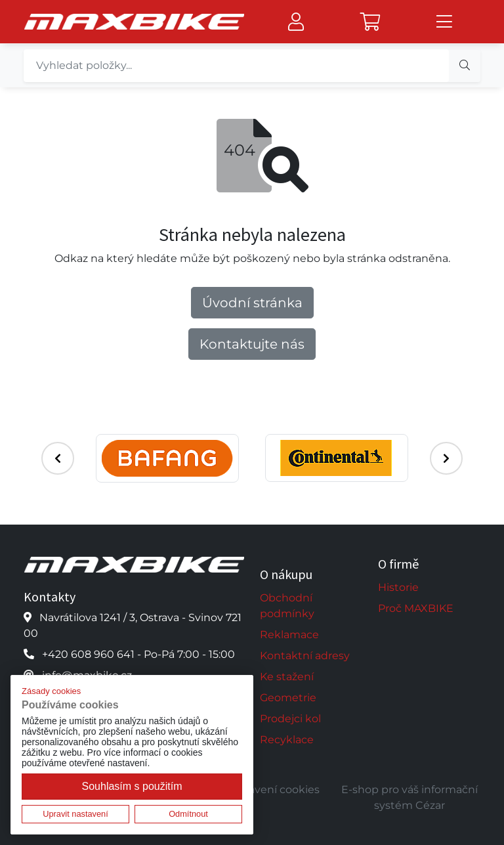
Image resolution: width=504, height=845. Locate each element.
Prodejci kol (290, 719)
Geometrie (288, 698)
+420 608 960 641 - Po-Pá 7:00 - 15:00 (138, 654)
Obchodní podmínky (287, 606)
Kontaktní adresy (305, 656)
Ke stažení (287, 677)
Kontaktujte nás (252, 344)
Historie (398, 587)
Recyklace (287, 740)
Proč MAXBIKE (416, 608)
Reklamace (289, 635)
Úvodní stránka (252, 303)
